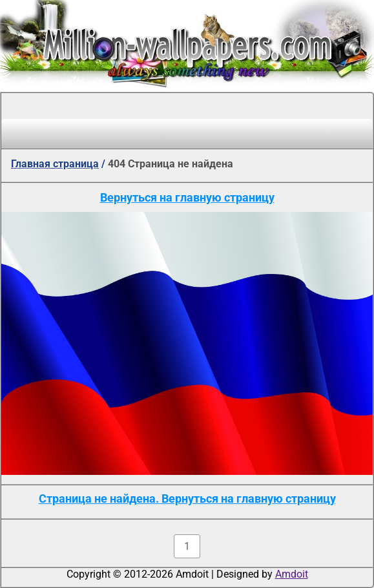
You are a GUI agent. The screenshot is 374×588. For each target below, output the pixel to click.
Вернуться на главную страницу (187, 197)
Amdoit (292, 574)
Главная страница (55, 164)
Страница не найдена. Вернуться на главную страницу (187, 499)
